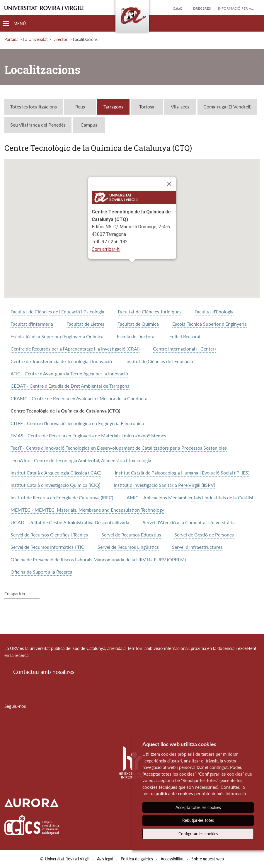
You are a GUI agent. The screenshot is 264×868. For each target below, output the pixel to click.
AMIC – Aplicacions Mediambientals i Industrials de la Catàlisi (190, 497)
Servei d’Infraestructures (197, 547)
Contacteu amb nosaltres (44, 672)
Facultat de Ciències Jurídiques (150, 312)
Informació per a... (236, 8)
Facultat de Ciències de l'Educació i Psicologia (57, 312)
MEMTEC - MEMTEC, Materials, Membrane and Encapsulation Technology (87, 510)
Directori (60, 39)
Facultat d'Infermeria (32, 324)
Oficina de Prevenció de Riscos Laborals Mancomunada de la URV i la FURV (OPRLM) (98, 559)
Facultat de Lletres (85, 324)
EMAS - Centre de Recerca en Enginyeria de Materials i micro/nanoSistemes (88, 435)
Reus (80, 107)
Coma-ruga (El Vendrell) (227, 107)
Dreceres (202, 8)
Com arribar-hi (106, 249)
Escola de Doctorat (137, 336)
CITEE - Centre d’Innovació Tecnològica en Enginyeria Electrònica (77, 423)
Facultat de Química (138, 324)
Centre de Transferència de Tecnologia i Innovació (61, 361)
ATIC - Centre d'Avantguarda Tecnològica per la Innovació (69, 373)
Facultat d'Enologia (214, 312)
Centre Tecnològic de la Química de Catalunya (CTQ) (65, 411)
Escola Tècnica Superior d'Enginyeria (210, 324)
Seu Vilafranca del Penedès (38, 125)
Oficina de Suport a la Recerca (41, 572)
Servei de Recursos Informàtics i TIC (47, 547)
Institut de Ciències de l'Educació (159, 361)
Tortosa (147, 107)
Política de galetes (137, 859)
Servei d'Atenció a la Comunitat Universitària (189, 522)
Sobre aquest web (208, 859)
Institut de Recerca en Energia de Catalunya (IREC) (62, 497)
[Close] (169, 184)
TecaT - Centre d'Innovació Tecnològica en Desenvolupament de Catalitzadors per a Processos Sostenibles (119, 448)
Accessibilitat (172, 859)
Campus (89, 125)
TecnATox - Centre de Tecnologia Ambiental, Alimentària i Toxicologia (81, 460)
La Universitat (35, 39)
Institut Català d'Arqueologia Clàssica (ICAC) (56, 473)
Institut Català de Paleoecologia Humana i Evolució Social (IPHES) (182, 473)
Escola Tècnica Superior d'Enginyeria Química (57, 336)
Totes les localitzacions (34, 107)
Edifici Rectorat (185, 336)
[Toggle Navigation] (15, 24)
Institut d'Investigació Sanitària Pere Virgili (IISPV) (164, 485)
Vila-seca (180, 107)
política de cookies (174, 793)
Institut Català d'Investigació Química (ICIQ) (55, 485)
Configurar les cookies (198, 834)
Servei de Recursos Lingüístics (128, 547)
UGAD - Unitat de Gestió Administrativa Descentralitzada (70, 522)
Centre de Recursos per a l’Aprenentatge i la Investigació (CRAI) (75, 349)
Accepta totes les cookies (198, 807)
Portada (11, 39)
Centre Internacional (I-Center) (184, 349)
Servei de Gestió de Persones (204, 535)
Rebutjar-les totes (198, 820)
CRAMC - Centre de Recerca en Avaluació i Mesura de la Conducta (79, 398)
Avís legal (105, 859)
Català (178, 8)
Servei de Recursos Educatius (131, 535)
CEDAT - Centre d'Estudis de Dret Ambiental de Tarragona (70, 386)
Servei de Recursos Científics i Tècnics (49, 535)
